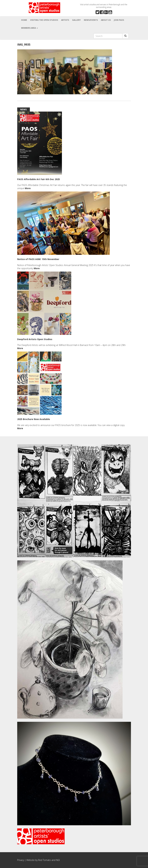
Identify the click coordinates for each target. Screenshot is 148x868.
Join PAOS (119, 20)
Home (24, 20)
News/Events (91, 20)
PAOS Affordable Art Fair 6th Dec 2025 (39, 179)
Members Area (30, 28)
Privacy (21, 860)
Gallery (76, 20)
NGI (58, 860)
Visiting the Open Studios (44, 20)
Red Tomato (45, 860)
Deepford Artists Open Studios (35, 339)
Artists (65, 20)
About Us (106, 20)
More (28, 188)
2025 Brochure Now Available (34, 419)
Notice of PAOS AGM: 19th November (38, 259)
